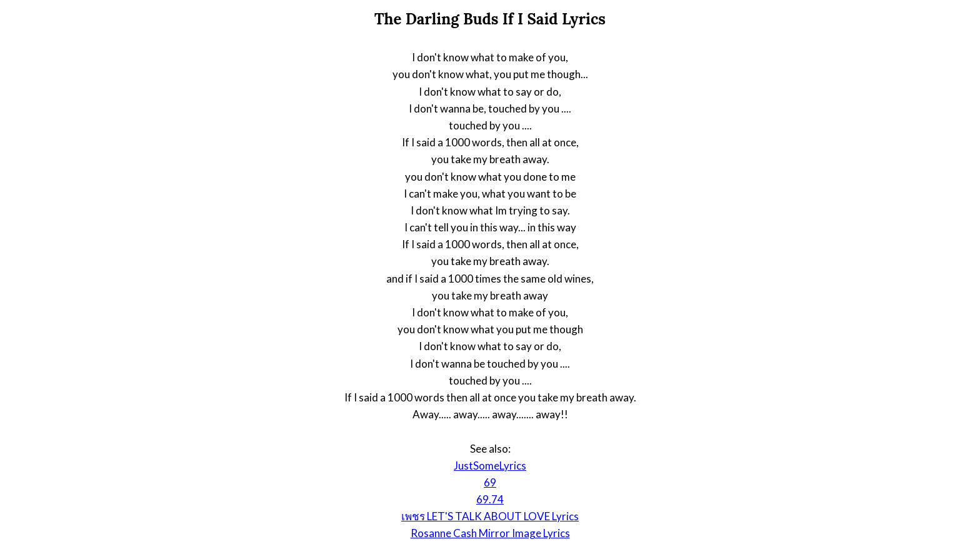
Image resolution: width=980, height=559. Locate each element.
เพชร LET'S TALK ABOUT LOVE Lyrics (490, 516)
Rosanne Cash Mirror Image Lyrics (490, 533)
